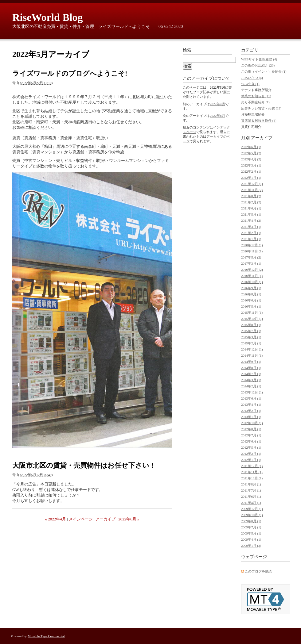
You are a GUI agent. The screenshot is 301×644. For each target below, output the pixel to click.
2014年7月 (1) (251, 374)
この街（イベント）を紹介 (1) (264, 71)
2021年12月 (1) (252, 184)
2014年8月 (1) (251, 368)
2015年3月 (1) (251, 337)
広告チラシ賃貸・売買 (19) (261, 108)
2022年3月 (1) (251, 165)
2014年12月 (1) (252, 349)
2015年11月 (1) (252, 312)
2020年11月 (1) (252, 251)
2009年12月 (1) (252, 509)
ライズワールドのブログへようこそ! (70, 73)
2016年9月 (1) (251, 288)
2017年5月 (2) (251, 257)
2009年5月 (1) (251, 533)
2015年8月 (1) (251, 325)
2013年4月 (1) (251, 404)
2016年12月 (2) (252, 270)
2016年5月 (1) (251, 306)
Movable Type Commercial (46, 636)
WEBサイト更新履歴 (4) (259, 59)
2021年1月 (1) (251, 239)
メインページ (81, 519)
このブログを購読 (258, 571)
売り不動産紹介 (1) (255, 102)
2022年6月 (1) (251, 147)
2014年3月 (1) (251, 380)
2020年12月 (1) (252, 245)
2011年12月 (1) (252, 466)
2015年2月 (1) (251, 343)
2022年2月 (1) (251, 171)
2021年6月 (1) (251, 208)
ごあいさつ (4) (252, 78)
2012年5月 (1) (251, 447)
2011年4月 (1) (251, 503)
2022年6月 (217, 116)
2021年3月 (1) (251, 227)
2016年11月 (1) (252, 276)
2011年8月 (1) (251, 484)
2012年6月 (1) (251, 441)
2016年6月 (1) (251, 300)
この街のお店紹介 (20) (258, 65)
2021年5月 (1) (251, 214)
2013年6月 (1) (251, 398)
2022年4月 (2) (251, 159)
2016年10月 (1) (252, 282)
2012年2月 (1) (251, 454)
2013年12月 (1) (252, 392)
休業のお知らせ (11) (256, 96)
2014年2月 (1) (251, 386)
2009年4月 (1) (251, 539)
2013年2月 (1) (251, 411)
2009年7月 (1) (251, 527)
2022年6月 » (129, 519)
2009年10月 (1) (252, 515)
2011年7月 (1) (251, 490)
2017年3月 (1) (251, 263)
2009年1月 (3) (251, 546)
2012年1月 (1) (251, 460)
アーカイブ (106, 519)
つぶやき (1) (250, 84)
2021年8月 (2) (251, 196)
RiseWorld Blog (48, 17)
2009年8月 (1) (251, 521)
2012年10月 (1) (252, 423)
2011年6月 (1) (251, 496)
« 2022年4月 (56, 519)
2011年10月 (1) (252, 478)
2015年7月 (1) (251, 331)
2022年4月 (217, 104)
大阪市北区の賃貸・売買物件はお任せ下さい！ (84, 465)
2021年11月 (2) (252, 190)
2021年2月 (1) (251, 233)
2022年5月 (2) (251, 153)
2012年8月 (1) (251, 429)
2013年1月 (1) (251, 417)
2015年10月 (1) (252, 319)
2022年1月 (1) (251, 178)
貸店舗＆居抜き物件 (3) (259, 121)
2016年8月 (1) (251, 294)
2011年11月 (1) (252, 472)
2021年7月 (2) (251, 202)
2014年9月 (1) (251, 362)
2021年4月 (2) (251, 220)
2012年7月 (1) (251, 435)
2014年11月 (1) (252, 355)
